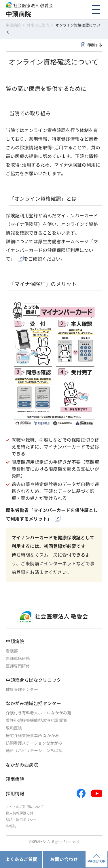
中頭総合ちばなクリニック (33, 680)
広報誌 (11, 826)
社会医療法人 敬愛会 (33, 6)
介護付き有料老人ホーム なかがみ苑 (38, 713)
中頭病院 (18, 14)
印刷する (95, 45)
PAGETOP (96, 859)
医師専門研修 (18, 666)
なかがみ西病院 (22, 765)
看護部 (12, 651)
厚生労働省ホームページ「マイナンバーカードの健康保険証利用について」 (52, 250)
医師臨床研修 (18, 658)
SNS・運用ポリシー (21, 820)
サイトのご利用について (25, 807)
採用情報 (15, 794)
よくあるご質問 (21, 859)
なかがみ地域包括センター (33, 703)
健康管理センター (22, 689)
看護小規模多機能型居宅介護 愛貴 (36, 720)
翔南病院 (15, 779)
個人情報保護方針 (20, 813)
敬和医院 (14, 728)
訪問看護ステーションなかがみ (34, 743)
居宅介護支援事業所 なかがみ (32, 736)
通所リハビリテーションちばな (34, 751)
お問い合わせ (64, 859)
